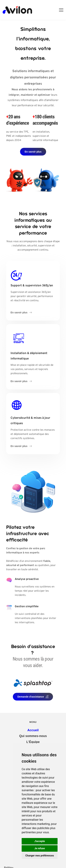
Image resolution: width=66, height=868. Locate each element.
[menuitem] (33, 730)
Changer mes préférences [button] (40, 856)
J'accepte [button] (40, 841)
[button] (61, 10)
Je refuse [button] (40, 848)
